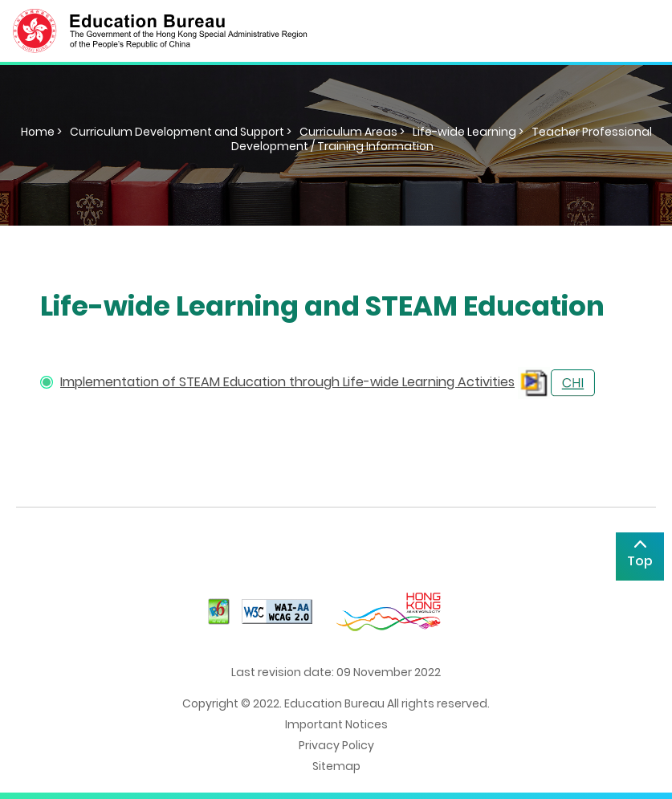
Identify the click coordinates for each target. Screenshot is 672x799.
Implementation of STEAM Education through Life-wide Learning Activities (287, 382)
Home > (41, 132)
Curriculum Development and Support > (181, 132)
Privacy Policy (336, 745)
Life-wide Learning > (468, 132)
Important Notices (336, 724)
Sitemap (336, 766)
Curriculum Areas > (352, 132)
